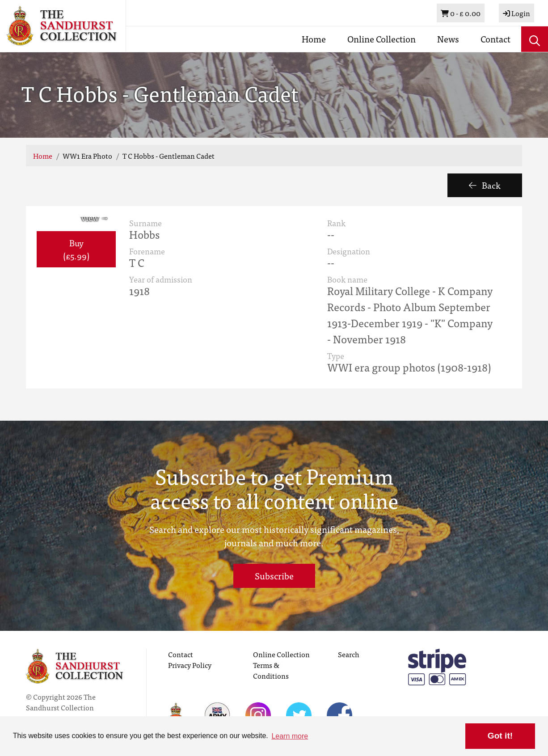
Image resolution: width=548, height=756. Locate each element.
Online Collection (381, 39)
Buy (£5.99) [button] (76, 249)
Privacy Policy (190, 665)
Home (314, 39)
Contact (495, 39)
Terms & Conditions (271, 670)
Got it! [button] (500, 736)
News (448, 39)
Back (485, 185)
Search (349, 654)
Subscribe (274, 576)
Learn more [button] (290, 736)
